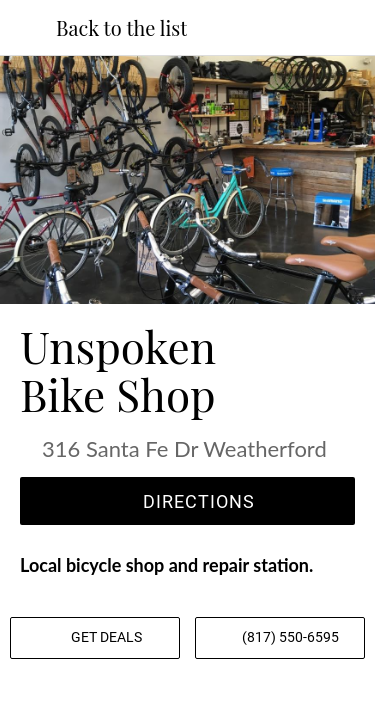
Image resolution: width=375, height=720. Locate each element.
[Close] (28, 28)
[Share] (188, 696)
